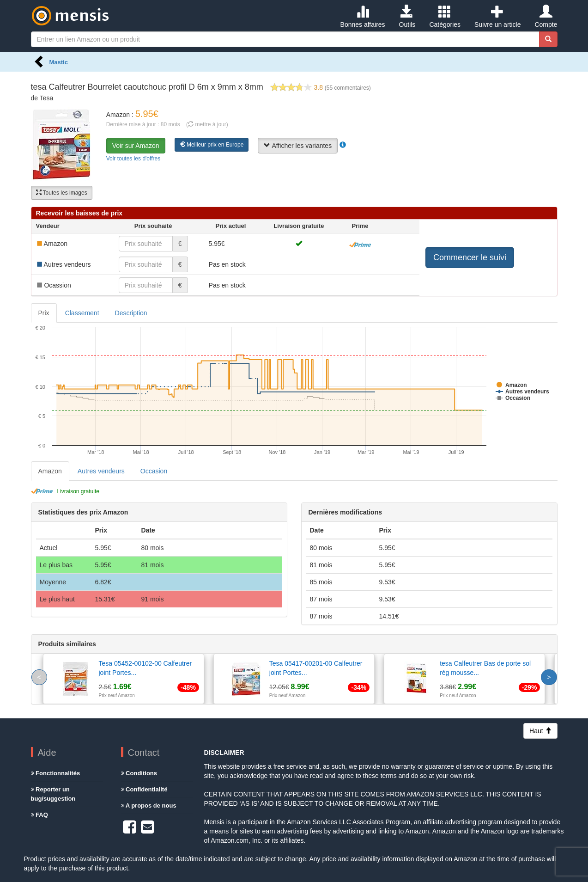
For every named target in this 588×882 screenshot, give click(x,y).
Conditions (139, 773)
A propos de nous (149, 805)
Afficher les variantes (298, 146)
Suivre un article (497, 17)
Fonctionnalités (56, 773)
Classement (82, 313)
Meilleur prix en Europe (212, 145)
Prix (44, 313)
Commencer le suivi (470, 257)
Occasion (154, 471)
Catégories (445, 17)
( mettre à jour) (207, 124)
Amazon (50, 471)
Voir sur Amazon (136, 146)
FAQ (39, 815)
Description (131, 313)
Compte (546, 17)
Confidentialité (144, 789)
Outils (407, 17)
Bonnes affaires (363, 17)
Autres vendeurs (101, 471)
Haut (540, 731)
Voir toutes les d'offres (133, 159)
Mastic (59, 62)
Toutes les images (62, 193)
